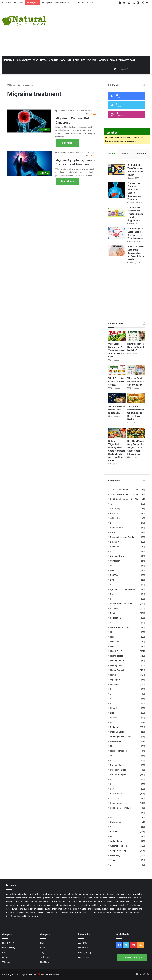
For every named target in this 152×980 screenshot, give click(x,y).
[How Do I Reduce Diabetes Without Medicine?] (136, 336)
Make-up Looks (117, 732)
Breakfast (115, 542)
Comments (141, 154)
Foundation (115, 618)
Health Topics (117, 656)
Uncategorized (117, 822)
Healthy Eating (117, 665)
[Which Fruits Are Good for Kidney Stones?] (117, 370)
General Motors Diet (119, 627)
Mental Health (117, 741)
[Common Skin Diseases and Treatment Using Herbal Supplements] (117, 212)
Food (36, 60)
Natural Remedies (118, 751)
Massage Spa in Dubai (121, 737)
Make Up (114, 727)
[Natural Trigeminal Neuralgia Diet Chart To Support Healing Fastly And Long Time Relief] (117, 433)
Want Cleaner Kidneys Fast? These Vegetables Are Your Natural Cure (117, 350)
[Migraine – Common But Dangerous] (29, 121)
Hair (112, 637)
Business (114, 547)
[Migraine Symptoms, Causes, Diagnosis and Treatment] (29, 164)
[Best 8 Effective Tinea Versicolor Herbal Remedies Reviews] (117, 169)
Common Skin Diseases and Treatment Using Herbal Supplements (135, 214)
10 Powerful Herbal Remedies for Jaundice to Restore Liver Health (136, 413)
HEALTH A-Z (9, 60)
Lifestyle (114, 708)
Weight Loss (116, 841)
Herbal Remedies (118, 670)
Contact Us (83, 957)
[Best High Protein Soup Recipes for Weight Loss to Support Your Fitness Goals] (136, 433)
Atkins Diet (115, 518)
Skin (112, 789)
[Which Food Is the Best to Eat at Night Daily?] (117, 398)
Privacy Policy (85, 952)
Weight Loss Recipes (120, 846)
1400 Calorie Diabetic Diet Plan (124, 494)
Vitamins (53, 60)
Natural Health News (66, 111)
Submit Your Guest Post (122, 60)
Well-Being (73, 60)
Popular (111, 154)
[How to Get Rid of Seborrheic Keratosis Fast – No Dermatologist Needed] (117, 251)
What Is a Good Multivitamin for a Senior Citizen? (136, 382)
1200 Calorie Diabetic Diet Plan (124, 490)
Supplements (116, 803)
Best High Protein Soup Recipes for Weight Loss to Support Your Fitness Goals (136, 448)
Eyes (112, 594)
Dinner (113, 580)
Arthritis (114, 513)
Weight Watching (118, 851)
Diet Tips (114, 575)
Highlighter (115, 680)
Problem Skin (116, 765)
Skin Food (115, 798)
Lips (112, 713)
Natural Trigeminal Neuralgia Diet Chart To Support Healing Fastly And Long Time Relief (117, 451)
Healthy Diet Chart (119, 661)
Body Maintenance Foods (122, 537)
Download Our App (132, 958)
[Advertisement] (103, 30)
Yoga (63, 60)
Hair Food (115, 646)
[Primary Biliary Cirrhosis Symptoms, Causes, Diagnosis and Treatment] (117, 190)
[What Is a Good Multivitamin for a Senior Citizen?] (136, 370)
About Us (83, 943)
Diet (83, 60)
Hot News (103, 60)
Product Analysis (118, 770)
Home (11, 85)
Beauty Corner (117, 528)
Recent (125, 154)
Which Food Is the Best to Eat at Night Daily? (117, 410)
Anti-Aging (115, 509)
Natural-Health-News (50, 974)
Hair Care (115, 642)
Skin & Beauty (24, 60)
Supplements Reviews (120, 808)
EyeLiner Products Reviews (123, 589)
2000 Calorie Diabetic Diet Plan (124, 499)
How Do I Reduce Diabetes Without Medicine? (136, 347)
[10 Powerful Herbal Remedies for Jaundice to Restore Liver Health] (136, 398)
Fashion (92, 60)
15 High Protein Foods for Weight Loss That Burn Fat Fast (67, 3)
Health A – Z (116, 651)
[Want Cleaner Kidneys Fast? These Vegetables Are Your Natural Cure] (117, 336)
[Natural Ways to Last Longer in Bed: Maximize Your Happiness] (117, 233)
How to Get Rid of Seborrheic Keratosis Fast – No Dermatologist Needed (136, 253)
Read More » (67, 143)
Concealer (115, 561)
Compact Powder (118, 556)
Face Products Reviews (121, 604)
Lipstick (114, 718)
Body (112, 532)
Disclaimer (83, 948)
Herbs (43, 60)
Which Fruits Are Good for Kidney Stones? (116, 382)
